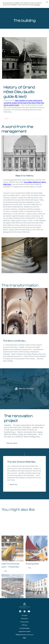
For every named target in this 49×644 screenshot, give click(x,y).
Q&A (25, 638)
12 (33, 120)
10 (28, 120)
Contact (24, 615)
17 (44, 120)
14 (37, 120)
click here (37, 5)
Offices (24, 625)
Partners (24, 619)
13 (35, 120)
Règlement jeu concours (25, 635)
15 (40, 120)
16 (42, 120)
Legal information (25, 631)
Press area (24, 622)
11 (31, 120)
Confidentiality (24, 628)
